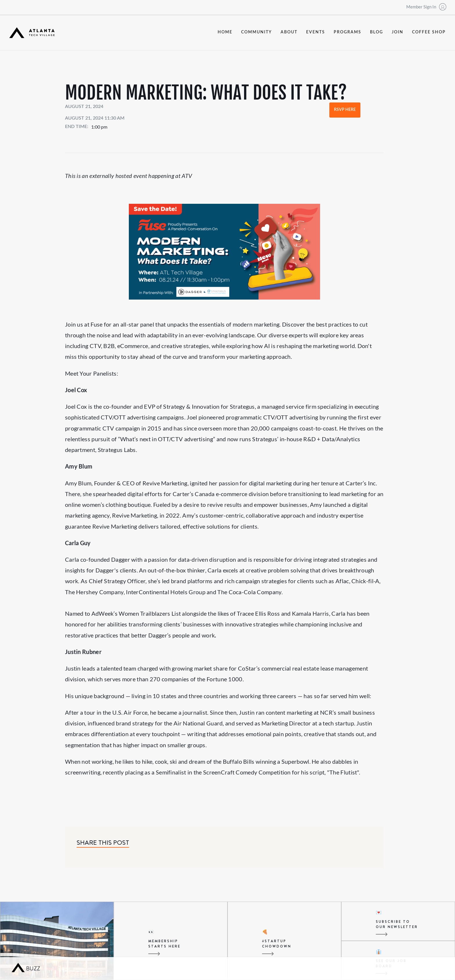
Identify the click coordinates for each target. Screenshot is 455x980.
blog (377, 32)
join (398, 32)
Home (225, 32)
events (316, 32)
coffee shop (429, 32)
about (289, 32)
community (257, 32)
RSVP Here (345, 110)
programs (347, 32)
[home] (32, 33)
